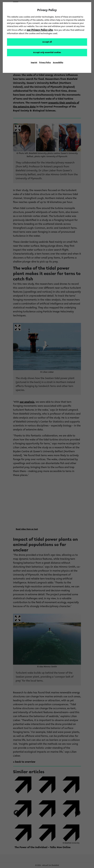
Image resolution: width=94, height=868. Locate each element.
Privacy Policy (45, 63)
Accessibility (58, 63)
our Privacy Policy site (40, 30)
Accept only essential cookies (47, 53)
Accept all (47, 42)
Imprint (34, 63)
